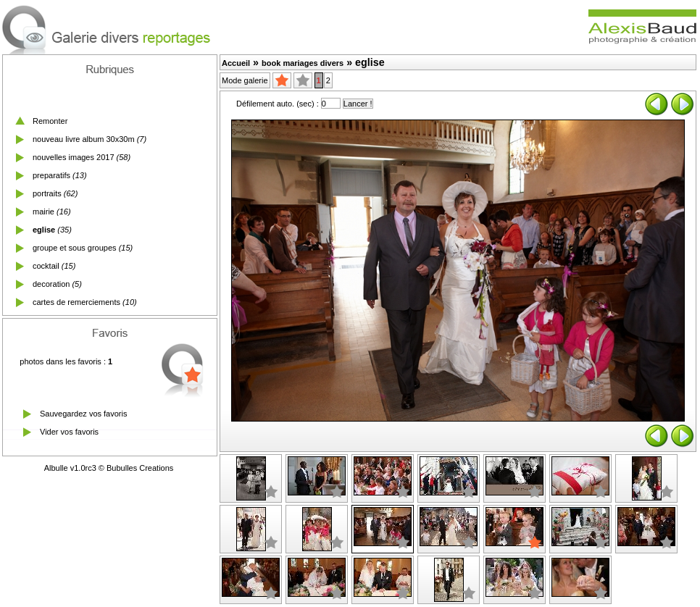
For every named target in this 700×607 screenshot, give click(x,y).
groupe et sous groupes (75, 248)
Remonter (50, 121)
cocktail (46, 266)
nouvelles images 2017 (74, 157)
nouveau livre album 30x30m (84, 139)
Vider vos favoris (69, 432)
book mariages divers (303, 63)
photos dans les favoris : (66, 361)
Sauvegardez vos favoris (83, 414)
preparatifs (51, 175)
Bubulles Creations (140, 468)
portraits (47, 193)
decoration (51, 284)
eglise (44, 230)
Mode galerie (245, 80)
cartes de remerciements (76, 302)
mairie (43, 212)
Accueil (236, 63)
